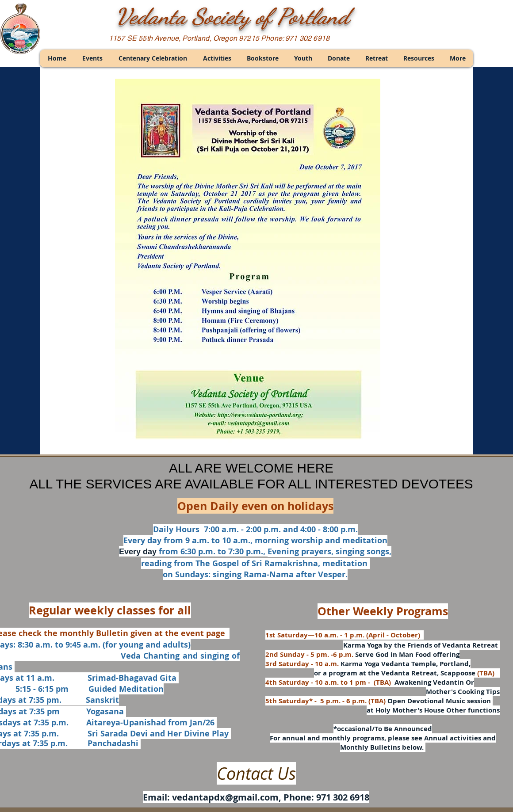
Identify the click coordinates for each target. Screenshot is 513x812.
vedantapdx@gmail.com (225, 797)
